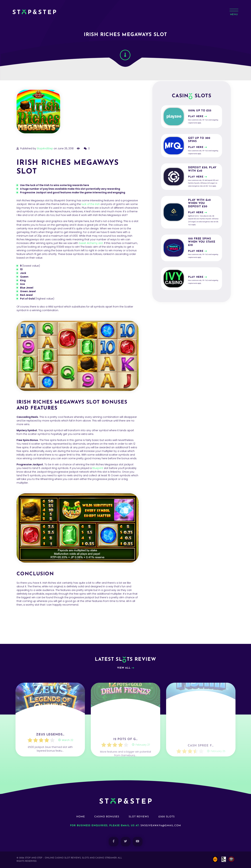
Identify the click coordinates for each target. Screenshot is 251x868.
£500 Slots (167, 817)
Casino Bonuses (107, 817)
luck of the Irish (91, 204)
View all (124, 668)
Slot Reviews (139, 817)
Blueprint (98, 468)
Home (81, 817)
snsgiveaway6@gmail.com (161, 826)
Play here (196, 117)
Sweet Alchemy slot (91, 243)
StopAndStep (45, 148)
